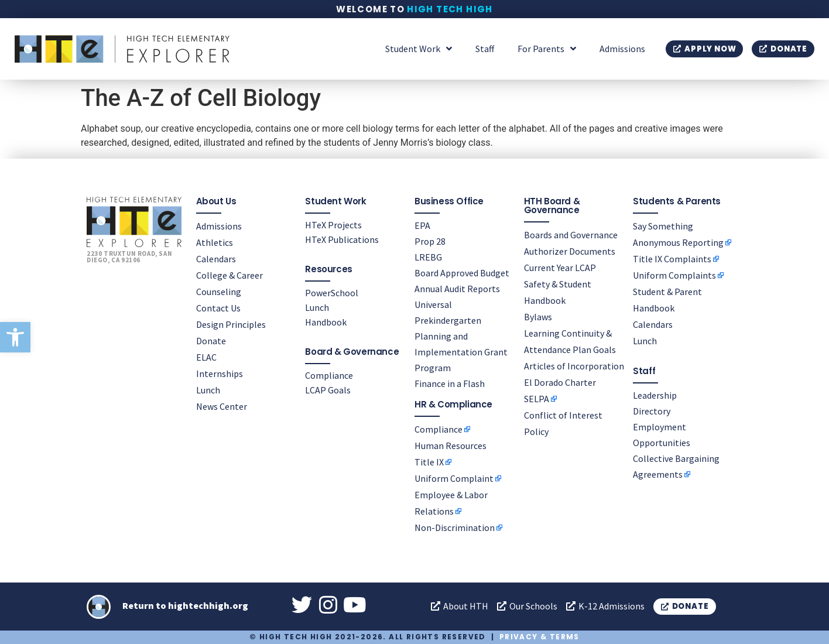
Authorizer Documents (570, 251)
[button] (15, 337)
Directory (652, 411)
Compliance (329, 375)
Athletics (215, 242)
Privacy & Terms (539, 637)
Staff (485, 49)
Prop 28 (430, 241)
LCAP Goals (328, 390)
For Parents (547, 49)
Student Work (419, 49)
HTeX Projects (333, 225)
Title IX (429, 462)
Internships (220, 374)
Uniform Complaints (674, 275)
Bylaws (538, 317)
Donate (211, 341)
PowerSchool (332, 293)
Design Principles (231, 324)
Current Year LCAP (560, 268)
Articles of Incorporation (574, 366)
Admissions (622, 49)
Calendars (216, 259)
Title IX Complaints (672, 259)
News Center (222, 406)
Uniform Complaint (454, 478)
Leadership (655, 395)
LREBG (428, 257)
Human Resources (451, 446)
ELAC (206, 357)
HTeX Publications (342, 239)
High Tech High (450, 9)
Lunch (208, 390)
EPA (422, 225)
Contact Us (218, 308)
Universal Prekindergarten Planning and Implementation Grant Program (461, 336)
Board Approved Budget (462, 273)
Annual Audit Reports (457, 289)
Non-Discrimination (455, 527)
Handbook (326, 322)
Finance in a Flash (450, 383)
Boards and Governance (571, 235)
